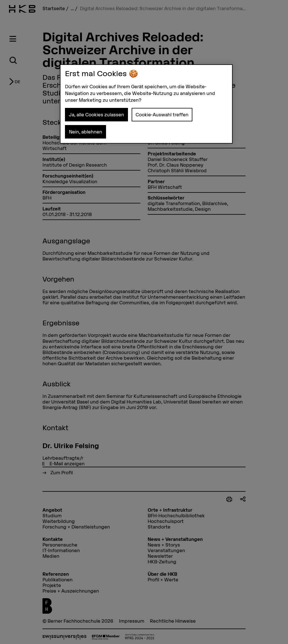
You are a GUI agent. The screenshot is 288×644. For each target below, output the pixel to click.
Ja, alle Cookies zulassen (96, 115)
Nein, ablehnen (85, 132)
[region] (146, 104)
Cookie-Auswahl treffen (162, 115)
